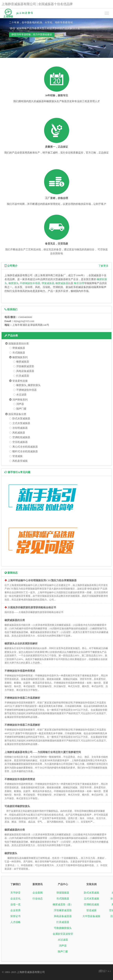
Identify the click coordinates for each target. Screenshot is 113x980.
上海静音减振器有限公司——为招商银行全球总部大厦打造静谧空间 (43, 752)
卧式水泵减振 (91, 893)
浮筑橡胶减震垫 (25, 366)
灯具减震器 (23, 376)
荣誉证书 (15, 916)
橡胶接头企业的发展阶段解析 (21, 643)
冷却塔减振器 (20, 428)
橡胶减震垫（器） (63, 904)
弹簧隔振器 (63, 893)
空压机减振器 (20, 442)
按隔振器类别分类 (19, 344)
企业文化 (15, 899)
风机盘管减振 (20, 461)
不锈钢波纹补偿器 (30, 283)
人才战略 (15, 922)
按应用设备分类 (17, 414)
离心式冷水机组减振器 (25, 447)
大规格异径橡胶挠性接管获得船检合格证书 (32, 607)
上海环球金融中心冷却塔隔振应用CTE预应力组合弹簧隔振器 (42, 580)
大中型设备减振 (91, 916)
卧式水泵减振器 (21, 418)
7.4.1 (105, 971)
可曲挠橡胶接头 (63, 928)
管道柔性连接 (20, 381)
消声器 (20, 404)
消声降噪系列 (20, 400)
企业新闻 (38, 893)
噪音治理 (79, 283)
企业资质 (15, 910)
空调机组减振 (91, 904)
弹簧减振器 (48, 283)
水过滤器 (21, 395)
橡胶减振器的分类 (15, 620)
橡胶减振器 (62, 283)
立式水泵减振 (91, 899)
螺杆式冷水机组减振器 (25, 451)
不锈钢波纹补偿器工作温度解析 (22, 698)
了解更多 (103, 266)
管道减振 (17, 456)
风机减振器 (19, 433)
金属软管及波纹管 (63, 934)
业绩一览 (15, 904)
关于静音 (15, 893)
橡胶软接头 (11, 853)
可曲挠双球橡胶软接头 (17, 806)
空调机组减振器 (21, 437)
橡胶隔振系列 (20, 357)
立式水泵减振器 (21, 423)
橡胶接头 (14, 283)
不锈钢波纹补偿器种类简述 (20, 671)
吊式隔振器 (19, 353)
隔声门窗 (21, 409)
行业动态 (38, 899)
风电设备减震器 (25, 371)
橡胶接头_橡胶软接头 (28, 385)
